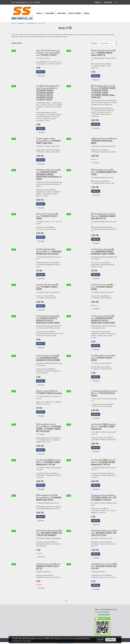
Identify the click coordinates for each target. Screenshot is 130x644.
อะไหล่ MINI (61, 13)
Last (67, 601)
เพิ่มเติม (87, 13)
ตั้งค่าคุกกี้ (100, 640)
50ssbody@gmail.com (109, 609)
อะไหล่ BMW (50, 13)
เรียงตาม (95, 43)
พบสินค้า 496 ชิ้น (17, 43)
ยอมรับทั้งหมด (111, 640)
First (63, 601)
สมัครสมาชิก (108, 2)
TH (117, 2)
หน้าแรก (39, 13)
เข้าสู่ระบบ (98, 2)
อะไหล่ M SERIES (75, 13)
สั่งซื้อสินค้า (41, 72)
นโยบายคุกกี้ (27, 641)
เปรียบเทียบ (41, 76)
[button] (93, 13)
